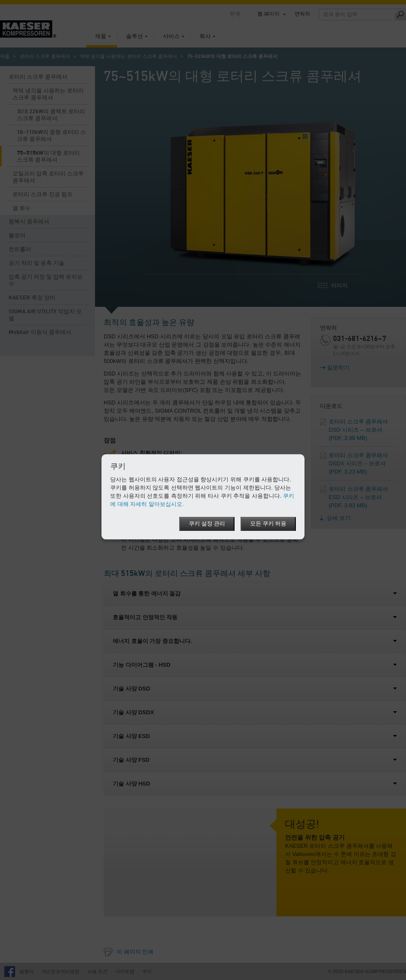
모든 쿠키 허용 (268, 524)
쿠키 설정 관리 (206, 524)
